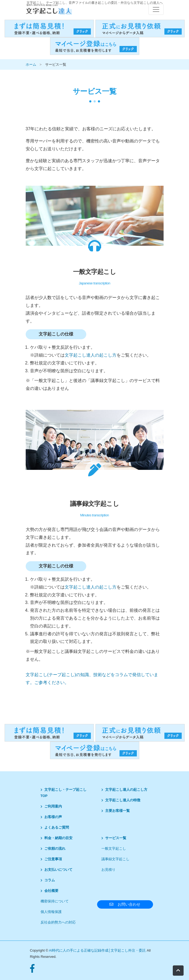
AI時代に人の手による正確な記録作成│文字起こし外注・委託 (98, 950)
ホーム (31, 64)
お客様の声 (51, 817)
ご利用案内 (51, 806)
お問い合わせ (125, 904)
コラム (48, 880)
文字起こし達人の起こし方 (91, 355)
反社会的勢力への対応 (58, 922)
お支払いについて (57, 870)
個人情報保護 (51, 912)
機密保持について (55, 901)
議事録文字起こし (115, 859)
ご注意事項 (51, 859)
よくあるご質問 (55, 827)
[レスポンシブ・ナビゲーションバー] (156, 9)
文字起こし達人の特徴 (121, 800)
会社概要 (49, 891)
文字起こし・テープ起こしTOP (64, 793)
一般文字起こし (114, 848)
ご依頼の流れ (53, 848)
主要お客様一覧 (116, 811)
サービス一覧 (114, 838)
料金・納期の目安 (57, 838)
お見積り (108, 870)
